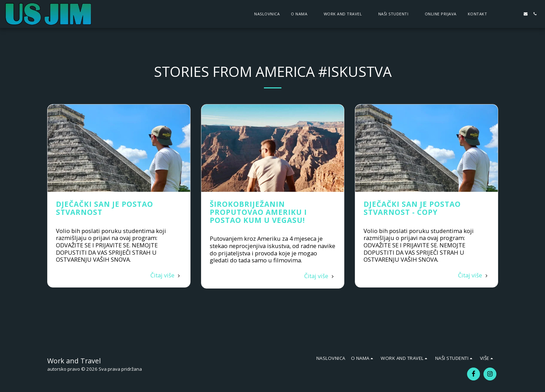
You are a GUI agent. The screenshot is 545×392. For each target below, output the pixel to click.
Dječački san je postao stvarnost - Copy (412, 208)
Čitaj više (166, 275)
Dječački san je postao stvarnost (105, 208)
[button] (302, 14)
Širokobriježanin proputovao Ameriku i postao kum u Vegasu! (258, 212)
